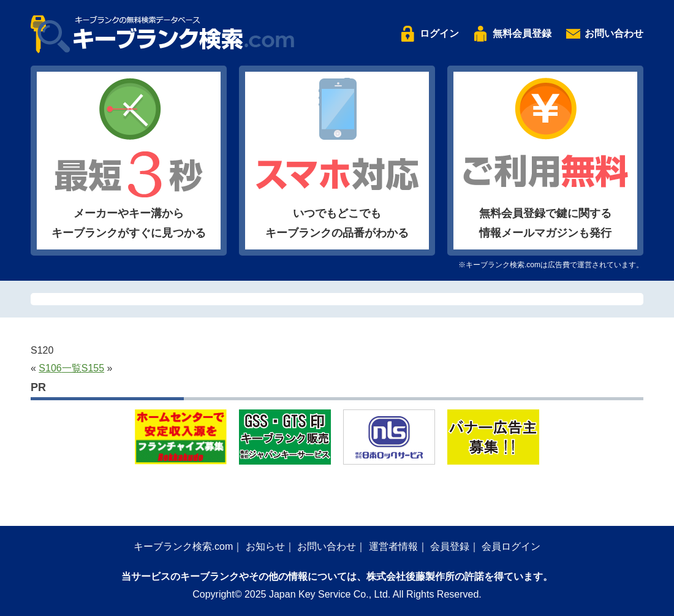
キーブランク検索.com (184, 546)
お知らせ (265, 546)
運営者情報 (393, 546)
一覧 (72, 368)
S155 (93, 368)
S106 (50, 368)
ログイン (439, 33)
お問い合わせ (614, 33)
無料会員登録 (522, 33)
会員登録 (450, 546)
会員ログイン (511, 546)
